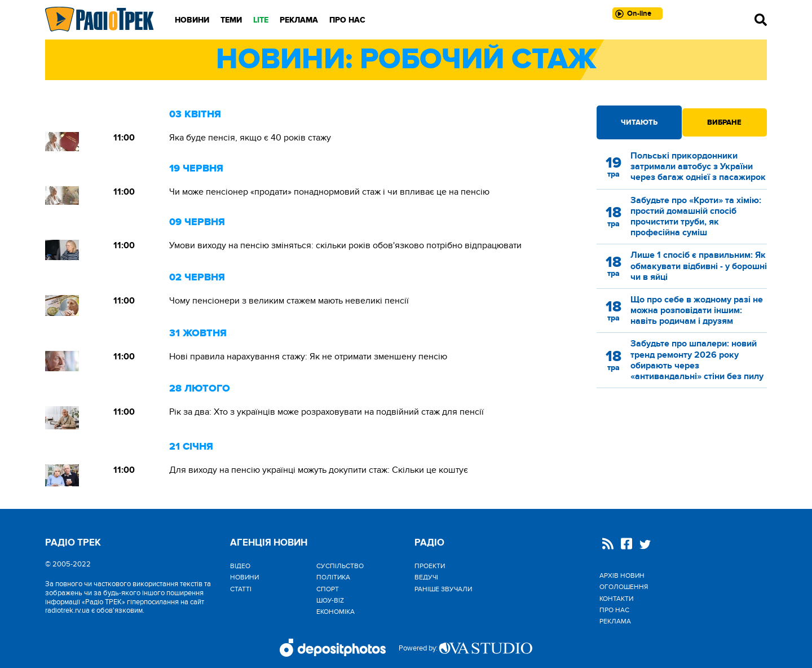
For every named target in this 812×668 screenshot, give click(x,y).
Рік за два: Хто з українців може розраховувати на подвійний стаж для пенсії (326, 412)
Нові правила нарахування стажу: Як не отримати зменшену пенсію (308, 357)
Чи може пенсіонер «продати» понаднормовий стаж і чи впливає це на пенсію (329, 192)
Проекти (430, 566)
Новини (192, 20)
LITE (261, 20)
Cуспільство (340, 566)
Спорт (328, 589)
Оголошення (624, 587)
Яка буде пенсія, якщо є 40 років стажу (250, 138)
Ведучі (426, 577)
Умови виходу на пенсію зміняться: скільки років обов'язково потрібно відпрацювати (345, 245)
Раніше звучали (443, 589)
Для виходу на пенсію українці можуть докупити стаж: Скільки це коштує (319, 470)
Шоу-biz (330, 600)
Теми (231, 20)
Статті (241, 589)
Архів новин (622, 575)
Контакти (616, 599)
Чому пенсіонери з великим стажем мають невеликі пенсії (289, 301)
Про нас (347, 20)
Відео (240, 566)
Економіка (336, 612)
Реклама (299, 20)
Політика (333, 577)
